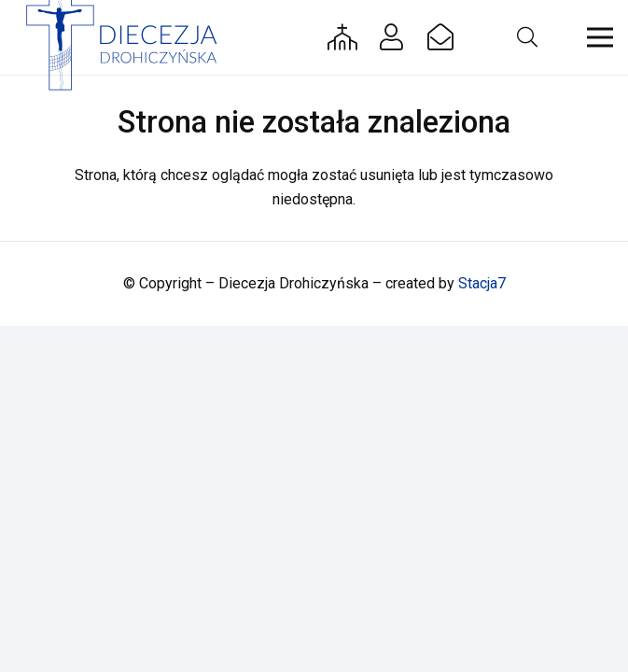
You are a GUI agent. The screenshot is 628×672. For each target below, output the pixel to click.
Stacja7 (482, 283)
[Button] (342, 37)
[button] (526, 37)
